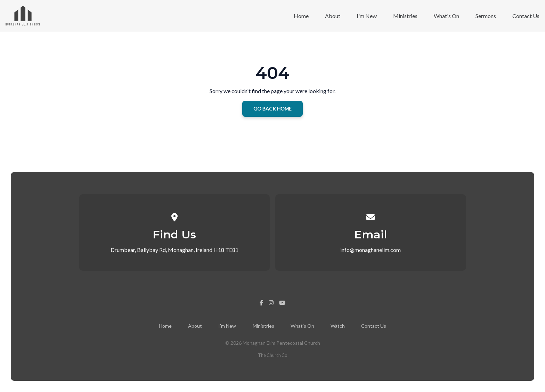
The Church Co (272, 355)
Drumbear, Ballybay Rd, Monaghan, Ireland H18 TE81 (174, 250)
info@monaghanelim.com (371, 250)
